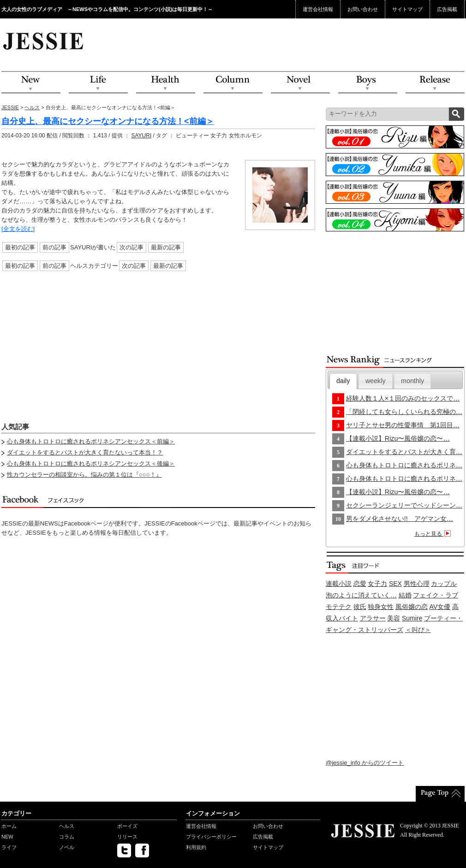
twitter (124, 850)
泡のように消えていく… (361, 595)
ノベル (67, 847)
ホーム (9, 826)
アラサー (373, 618)
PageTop (440, 794)
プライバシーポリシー (211, 837)
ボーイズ (127, 826)
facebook (142, 850)
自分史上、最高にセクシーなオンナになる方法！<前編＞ (108, 121)
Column (233, 83)
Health (166, 83)
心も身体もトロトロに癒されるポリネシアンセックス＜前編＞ (91, 441)
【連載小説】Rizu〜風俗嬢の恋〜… (398, 438)
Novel (300, 83)
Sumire (412, 618)
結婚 (405, 595)
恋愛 (360, 584)
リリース (127, 837)
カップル (444, 584)
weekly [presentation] (376, 381)
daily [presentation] (343, 381)
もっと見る (434, 534)
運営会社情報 (318, 9)
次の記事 (131, 247)
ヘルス (32, 107)
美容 (394, 618)
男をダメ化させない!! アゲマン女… (400, 519)
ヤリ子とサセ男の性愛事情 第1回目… (403, 425)
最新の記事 (166, 247)
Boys (368, 83)
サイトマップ (407, 9)
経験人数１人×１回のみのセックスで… (403, 398)
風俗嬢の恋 (412, 607)
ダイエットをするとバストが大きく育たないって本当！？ (85, 452)
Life (98, 83)
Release (435, 83)
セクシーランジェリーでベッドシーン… (404, 505)
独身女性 (381, 607)
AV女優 (440, 607)
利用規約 (196, 847)
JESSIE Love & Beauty (44, 41)
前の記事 (54, 247)
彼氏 (360, 607)
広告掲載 (447, 9)
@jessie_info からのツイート (365, 763)
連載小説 (339, 584)
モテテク (339, 607)
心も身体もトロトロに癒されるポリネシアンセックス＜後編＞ (91, 464)
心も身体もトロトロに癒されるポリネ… (404, 465)
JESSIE (10, 107)
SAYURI (141, 136)
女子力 (377, 584)
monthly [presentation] (412, 381)
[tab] (343, 381)
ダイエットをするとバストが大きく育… (404, 452)
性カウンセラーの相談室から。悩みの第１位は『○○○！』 (84, 475)
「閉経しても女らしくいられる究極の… (404, 412)
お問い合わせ (363, 9)
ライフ (9, 847)
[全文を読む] (18, 229)
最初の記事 (20, 247)
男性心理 (417, 584)
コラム (67, 837)
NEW (31, 83)
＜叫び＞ (418, 630)
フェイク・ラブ (436, 595)
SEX (395, 584)
